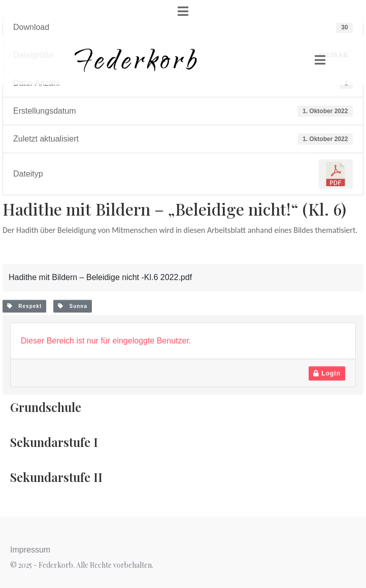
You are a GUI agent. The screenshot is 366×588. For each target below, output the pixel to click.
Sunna (73, 306)
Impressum (30, 550)
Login (327, 373)
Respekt (24, 306)
